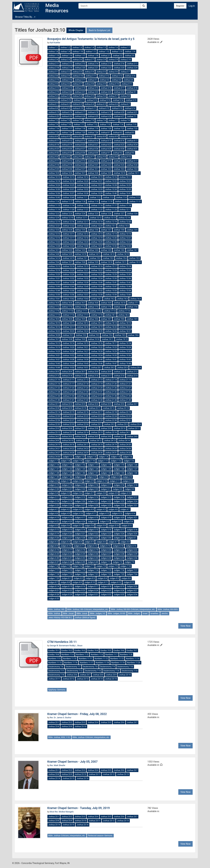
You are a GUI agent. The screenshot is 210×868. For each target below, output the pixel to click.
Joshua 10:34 (111, 189)
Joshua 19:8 (67, 339)
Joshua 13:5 (80, 230)
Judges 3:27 (80, 505)
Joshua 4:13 (67, 88)
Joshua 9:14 (93, 161)
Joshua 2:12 (67, 64)
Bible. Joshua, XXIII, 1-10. (59, 737)
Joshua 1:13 (117, 52)
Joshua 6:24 (80, 116)
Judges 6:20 (106, 550)
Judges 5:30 (106, 538)
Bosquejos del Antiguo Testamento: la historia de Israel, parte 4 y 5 (91, 39)
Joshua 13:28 (54, 246)
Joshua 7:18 (80, 129)
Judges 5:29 (93, 538)
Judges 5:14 (80, 530)
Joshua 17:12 (96, 311)
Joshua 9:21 (93, 165)
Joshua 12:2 (54, 214)
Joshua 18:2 (123, 315)
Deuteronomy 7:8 (90, 667)
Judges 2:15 (80, 485)
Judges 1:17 (93, 465)
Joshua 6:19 (106, 112)
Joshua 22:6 (119, 404)
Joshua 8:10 (126, 137)
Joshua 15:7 (67, 262)
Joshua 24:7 (119, 437)
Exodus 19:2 (67, 650)
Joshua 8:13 (80, 141)
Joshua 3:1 (53, 72)
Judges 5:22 (93, 534)
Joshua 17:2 (54, 307)
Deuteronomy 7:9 (107, 667)
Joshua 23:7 (80, 428)
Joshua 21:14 (111, 380)
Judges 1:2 (79, 457)
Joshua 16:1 (96, 299)
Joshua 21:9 (132, 376)
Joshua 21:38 (111, 396)
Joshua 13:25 (97, 242)
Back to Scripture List (99, 30)
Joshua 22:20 (54, 416)
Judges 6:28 (119, 554)
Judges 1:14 (54, 465)
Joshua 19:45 (83, 364)
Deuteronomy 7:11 (56, 671)
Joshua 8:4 (53, 137)
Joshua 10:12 (54, 177)
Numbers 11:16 (71, 663)
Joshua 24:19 (111, 445)
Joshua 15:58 (97, 295)
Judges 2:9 (89, 481)
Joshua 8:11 (54, 141)
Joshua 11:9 (93, 201)
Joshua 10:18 (54, 181)
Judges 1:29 (67, 473)
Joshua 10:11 (134, 173)
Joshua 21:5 (80, 376)
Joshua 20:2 (109, 368)
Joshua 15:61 (54, 299)
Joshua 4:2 (104, 80)
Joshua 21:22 (54, 388)
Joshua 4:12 (54, 88)
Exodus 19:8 (54, 655)
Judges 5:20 (67, 534)
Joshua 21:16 (54, 384)
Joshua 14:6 (119, 250)
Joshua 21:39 (125, 396)
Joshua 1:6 (113, 47)
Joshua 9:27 (80, 169)
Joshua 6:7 (125, 104)
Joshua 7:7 (113, 120)
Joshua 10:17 (125, 177)
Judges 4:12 (104, 514)
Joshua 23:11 (134, 428)
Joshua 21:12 (83, 380)
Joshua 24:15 (54, 445)
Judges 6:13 (105, 546)
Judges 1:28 (54, 473)
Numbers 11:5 (82, 655)
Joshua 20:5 (54, 372)
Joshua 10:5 (54, 173)
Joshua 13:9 (132, 230)
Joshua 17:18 (97, 315)
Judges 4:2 (65, 509)
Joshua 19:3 (94, 335)
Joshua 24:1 (125, 432)
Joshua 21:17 (68, 384)
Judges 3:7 (89, 493)
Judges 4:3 (77, 509)
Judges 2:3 (103, 477)
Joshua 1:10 (78, 52)
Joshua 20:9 (106, 372)
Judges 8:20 (132, 586)
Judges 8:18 (106, 586)
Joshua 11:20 (68, 210)
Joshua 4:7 (77, 84)
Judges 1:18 (106, 465)
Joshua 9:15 (106, 161)
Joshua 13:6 (93, 230)
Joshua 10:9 (106, 173)
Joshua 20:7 (80, 372)
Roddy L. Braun (76, 646)
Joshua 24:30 (97, 453)
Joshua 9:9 (113, 157)
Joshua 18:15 (125, 323)
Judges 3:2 (117, 489)
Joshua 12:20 (125, 222)
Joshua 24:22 (68, 449)
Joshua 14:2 (67, 250)
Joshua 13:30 (83, 246)
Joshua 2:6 (77, 60)
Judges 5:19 (54, 534)
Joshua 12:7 (119, 214)
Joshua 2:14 (93, 64)
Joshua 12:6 (106, 214)
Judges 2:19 (132, 485)
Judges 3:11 (54, 497)
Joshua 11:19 (54, 210)
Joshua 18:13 (97, 323)
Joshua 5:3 (65, 96)
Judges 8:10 (90, 582)
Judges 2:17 (106, 485)
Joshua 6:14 (130, 108)
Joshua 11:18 (125, 206)
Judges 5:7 (77, 526)
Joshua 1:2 (65, 47)
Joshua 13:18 (83, 238)
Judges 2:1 (79, 477)
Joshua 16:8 (93, 303)
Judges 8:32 (106, 595)
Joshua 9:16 (119, 161)
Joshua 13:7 (106, 230)
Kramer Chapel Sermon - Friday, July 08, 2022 (77, 714)
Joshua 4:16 (106, 88)
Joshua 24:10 (67, 441)
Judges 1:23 (80, 469)
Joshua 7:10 (66, 124)
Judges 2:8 (77, 481)
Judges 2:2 (91, 477)
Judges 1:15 (67, 465)
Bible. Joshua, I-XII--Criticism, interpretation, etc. (88, 609)
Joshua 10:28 (111, 185)
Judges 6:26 (93, 554)
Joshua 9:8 (101, 157)
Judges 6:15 (131, 546)
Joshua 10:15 (97, 177)
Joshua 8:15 (106, 141)
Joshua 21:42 (83, 400)
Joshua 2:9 (113, 60)
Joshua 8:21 (93, 145)
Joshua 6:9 (65, 108)
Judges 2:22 (80, 489)
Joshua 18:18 (83, 327)
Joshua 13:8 (119, 230)
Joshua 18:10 (54, 323)
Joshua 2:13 (80, 64)
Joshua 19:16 (97, 343)
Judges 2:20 (54, 489)
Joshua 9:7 (89, 157)
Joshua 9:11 (54, 161)
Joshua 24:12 (96, 441)
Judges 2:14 (67, 485)
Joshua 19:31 (54, 355)
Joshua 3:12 (104, 76)
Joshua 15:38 (68, 283)
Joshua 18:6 (93, 319)
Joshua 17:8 (132, 307)
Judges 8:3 (90, 578)
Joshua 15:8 (80, 262)
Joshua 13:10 (54, 234)
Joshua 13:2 (123, 226)
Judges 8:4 (102, 578)
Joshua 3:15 (54, 80)
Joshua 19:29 (111, 351)
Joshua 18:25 (97, 331)
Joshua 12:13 (110, 218)
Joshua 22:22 (83, 416)
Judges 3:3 (129, 489)
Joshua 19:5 (120, 335)
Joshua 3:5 (101, 72)
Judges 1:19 (119, 465)
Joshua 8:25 (54, 149)
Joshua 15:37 (54, 283)
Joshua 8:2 (117, 133)
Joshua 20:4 (135, 368)
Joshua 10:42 (54, 197)
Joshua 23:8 (93, 428)
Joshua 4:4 (128, 80)
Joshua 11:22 (97, 210)
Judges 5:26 (54, 538)
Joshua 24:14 (124, 441)
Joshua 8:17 (132, 141)
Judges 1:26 (119, 469)
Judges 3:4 (53, 493)
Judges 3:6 (77, 493)
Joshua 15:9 (93, 262)
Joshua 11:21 (83, 210)
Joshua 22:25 (125, 416)
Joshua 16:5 (54, 303)
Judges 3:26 (67, 505)
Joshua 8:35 (93, 153)
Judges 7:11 (54, 570)
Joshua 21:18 (83, 384)
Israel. (145, 614)
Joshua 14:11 (95, 254)
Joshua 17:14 (124, 311)
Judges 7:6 (77, 566)
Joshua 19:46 (97, 364)
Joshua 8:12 (67, 141)
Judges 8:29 (67, 595)
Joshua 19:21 (83, 347)
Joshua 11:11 (121, 201)
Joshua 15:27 (83, 274)
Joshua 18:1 (110, 315)
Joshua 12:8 (132, 214)
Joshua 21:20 (111, 384)
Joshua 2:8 (101, 60)
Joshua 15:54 (125, 291)
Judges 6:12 (92, 546)
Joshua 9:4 (53, 157)
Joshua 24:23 (83, 449)
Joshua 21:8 (119, 376)
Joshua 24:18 (97, 445)
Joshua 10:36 (54, 193)
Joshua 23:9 (106, 428)
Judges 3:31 (132, 505)
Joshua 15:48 (125, 287)
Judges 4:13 (117, 514)
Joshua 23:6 (67, 428)
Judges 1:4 (103, 457)
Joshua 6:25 (93, 116)
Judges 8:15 (67, 586)
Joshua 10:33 (97, 189)
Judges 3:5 (65, 493)
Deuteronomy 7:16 (56, 675)
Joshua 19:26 (68, 351)
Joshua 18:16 (54, 327)
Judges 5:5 (53, 526)
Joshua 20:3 (122, 368)
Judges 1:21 (54, 469)
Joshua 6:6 (113, 104)
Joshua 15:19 (54, 270)
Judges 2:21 (67, 489)
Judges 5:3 (116, 522)
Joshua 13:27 (125, 242)
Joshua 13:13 (97, 234)
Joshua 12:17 (83, 222)
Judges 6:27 (106, 554)
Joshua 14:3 (80, 250)
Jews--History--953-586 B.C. (60, 618)
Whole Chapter (76, 30)
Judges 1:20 (132, 465)
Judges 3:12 (67, 497)
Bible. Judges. (134, 614)
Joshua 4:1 (92, 80)
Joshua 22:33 (68, 424)
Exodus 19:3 (80, 650)
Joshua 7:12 (92, 124)
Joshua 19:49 (54, 368)
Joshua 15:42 (125, 283)
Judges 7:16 (119, 570)
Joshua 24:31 (111, 453)
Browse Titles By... (25, 17)
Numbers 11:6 (97, 655)
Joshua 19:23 (111, 347)
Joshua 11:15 (83, 206)
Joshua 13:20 (111, 238)
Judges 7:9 (113, 566)
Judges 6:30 (54, 558)
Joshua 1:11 (91, 52)
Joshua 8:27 (80, 149)
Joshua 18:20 (111, 327)
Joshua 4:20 (67, 92)
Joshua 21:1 (119, 372)
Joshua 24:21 (54, 449)
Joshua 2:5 (65, 60)
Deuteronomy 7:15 (130, 671)
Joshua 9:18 (54, 165)
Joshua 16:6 (67, 303)
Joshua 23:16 (111, 432)
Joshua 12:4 (80, 214)
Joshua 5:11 (79, 100)
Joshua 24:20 (125, 445)
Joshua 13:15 (125, 234)
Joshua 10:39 (97, 193)
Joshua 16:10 (120, 303)
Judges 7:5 (65, 566)
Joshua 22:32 (54, 424)
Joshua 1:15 (54, 56)
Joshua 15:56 (68, 295)
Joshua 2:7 (89, 60)
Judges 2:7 (65, 481)
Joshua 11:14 (68, 206)
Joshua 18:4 (67, 319)
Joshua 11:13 (54, 206)
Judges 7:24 (132, 574)
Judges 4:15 (54, 518)
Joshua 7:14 (118, 124)
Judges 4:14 (130, 514)
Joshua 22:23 (97, 416)
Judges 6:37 (54, 562)
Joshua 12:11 (81, 218)
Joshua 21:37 (97, 396)
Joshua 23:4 (135, 424)
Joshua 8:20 (80, 145)
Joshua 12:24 (97, 226)
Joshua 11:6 (54, 201)
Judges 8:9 (77, 582)
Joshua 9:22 (106, 165)
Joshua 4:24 (119, 92)
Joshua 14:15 (68, 258)
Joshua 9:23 (119, 165)
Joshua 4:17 (119, 88)
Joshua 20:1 (96, 368)
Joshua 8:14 (93, 141)
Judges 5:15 (93, 530)
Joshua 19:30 (125, 351)
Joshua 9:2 (117, 153)
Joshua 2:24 (132, 68)
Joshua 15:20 (68, 270)
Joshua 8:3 (129, 133)
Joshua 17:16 (68, 315)
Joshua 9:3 (129, 153)
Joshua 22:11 (95, 408)
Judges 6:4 (77, 542)
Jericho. (165, 614)
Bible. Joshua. (54, 614)
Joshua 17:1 (133, 303)
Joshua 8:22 (106, 145)
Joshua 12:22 (68, 226)
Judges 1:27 (132, 469)
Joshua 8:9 (113, 137)
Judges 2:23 (93, 489)
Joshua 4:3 (116, 80)
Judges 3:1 (105, 489)
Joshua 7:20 (106, 129)
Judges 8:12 (116, 582)
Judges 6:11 (79, 546)
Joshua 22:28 (83, 420)
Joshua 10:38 (83, 193)
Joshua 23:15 (97, 432)
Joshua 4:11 (127, 84)
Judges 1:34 (132, 473)
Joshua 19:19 (54, 347)
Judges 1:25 (106, 469)
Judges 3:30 (119, 505)
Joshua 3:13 (117, 76)
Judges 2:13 (54, 485)
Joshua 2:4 (53, 60)
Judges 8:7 (53, 582)
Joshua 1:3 (77, 47)
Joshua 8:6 (77, 137)
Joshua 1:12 (104, 52)
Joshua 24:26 (125, 449)
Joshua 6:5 (101, 104)
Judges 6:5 (89, 542)
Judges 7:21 (93, 574)
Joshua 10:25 (68, 185)
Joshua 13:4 (67, 230)
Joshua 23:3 (122, 424)
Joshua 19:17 (111, 343)
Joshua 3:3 (77, 72)
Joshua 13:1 (110, 226)
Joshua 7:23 (54, 133)
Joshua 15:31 (54, 278)
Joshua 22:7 (132, 404)
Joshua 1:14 (130, 52)
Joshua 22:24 (111, 416)
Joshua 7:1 (132, 116)
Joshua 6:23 (67, 116)
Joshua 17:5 (93, 307)
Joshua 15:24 (125, 270)
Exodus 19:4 (93, 650)
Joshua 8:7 (89, 137)
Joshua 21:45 (125, 400)
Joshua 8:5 (65, 137)
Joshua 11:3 (108, 197)
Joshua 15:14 (68, 266)
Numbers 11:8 (126, 655)
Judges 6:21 (119, 550)
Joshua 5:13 (105, 100)
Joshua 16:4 (135, 299)
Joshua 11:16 (97, 206)
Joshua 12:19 (111, 222)
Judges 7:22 (106, 574)
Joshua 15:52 (97, 291)
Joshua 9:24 (132, 165)
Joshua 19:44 (68, 364)
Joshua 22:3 (80, 404)
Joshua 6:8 (53, 108)
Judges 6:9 (53, 546)
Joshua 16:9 (106, 303)
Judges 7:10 (125, 566)
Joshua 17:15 (54, 315)
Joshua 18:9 (132, 319)
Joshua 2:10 (126, 60)
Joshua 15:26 (68, 274)
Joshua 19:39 (83, 360)
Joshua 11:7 (67, 201)
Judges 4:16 (67, 518)
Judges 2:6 (53, 481)
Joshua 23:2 (109, 424)
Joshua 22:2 (67, 404)
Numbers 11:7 (111, 655)
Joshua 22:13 (123, 408)
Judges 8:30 (80, 595)
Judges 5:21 (80, 534)
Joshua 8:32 (54, 153)
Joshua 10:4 (132, 169)
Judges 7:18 (54, 574)
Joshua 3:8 (53, 76)
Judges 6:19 (93, 550)
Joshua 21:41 (68, 400)
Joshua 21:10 (54, 380)
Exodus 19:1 (54, 650)
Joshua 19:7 (54, 339)
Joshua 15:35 (111, 278)
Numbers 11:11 (85, 659)
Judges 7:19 (67, 574)
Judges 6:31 (67, 558)
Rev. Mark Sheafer (58, 765)
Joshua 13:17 (68, 238)
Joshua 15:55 (54, 295)
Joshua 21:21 (125, 384)
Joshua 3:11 (91, 76)
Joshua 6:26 (106, 116)
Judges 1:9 (77, 461)
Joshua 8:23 (119, 145)
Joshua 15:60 (125, 295)
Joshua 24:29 (83, 453)
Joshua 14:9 (67, 254)
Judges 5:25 (132, 534)
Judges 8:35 (54, 599)
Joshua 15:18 (125, 266)
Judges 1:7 (53, 461)
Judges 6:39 (80, 562)
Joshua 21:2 (132, 372)
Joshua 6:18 (93, 112)
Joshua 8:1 (105, 133)
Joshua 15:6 (54, 262)
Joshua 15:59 (111, 295)
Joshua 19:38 (68, 360)
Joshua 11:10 (107, 201)
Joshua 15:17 (111, 266)
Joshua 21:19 (97, 384)
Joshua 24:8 (132, 437)
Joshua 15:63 (83, 299)
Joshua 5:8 (125, 96)
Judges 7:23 (119, 574)
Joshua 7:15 (131, 124)
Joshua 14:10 (80, 254)
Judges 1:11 (103, 461)
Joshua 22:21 (68, 416)
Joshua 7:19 (93, 129)
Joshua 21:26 (111, 388)
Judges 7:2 (117, 562)
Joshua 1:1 (53, 47)
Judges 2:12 (128, 481)
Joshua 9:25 (54, 169)
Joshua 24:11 (81, 441)
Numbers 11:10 (70, 659)
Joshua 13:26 (111, 242)
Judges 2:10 (101, 481)
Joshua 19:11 (108, 339)
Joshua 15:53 (111, 291)
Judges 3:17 (132, 497)
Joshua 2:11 (54, 64)
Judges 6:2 (53, 542)
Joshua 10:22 (111, 181)
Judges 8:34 (132, 595)
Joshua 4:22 (93, 92)
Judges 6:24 (67, 554)
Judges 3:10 (125, 493)
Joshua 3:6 (113, 72)
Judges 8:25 (106, 590)
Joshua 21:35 (68, 396)
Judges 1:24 (93, 469)
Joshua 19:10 (93, 339)
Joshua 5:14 (118, 100)
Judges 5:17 (119, 530)
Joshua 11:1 (82, 197)
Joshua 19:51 (83, 368)
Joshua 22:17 (97, 412)
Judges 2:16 (93, 485)
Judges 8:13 (129, 582)
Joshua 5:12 (92, 100)
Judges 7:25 (54, 578)
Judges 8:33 (119, 595)
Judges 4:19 (106, 518)
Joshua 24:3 (67, 437)
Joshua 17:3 (67, 307)
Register (180, 6)
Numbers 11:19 (118, 663)
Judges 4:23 (67, 522)
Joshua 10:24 (54, 185)
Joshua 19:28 (97, 351)
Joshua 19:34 (97, 355)
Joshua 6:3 (77, 104)
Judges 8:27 (132, 590)
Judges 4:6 (113, 509)
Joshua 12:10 (67, 218)
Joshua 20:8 (93, 372)
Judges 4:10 (78, 514)
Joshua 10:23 (125, 181)
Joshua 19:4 (107, 335)
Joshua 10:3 (119, 169)
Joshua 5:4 (77, 96)
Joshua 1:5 (101, 47)
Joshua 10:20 (83, 181)
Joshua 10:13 (68, 177)
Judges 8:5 (114, 578)
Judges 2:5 (127, 477)
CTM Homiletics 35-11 (62, 642)
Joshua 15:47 (111, 287)
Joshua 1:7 (125, 47)
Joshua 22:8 (54, 408)
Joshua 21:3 (54, 376)
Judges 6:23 (54, 554)
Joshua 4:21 (80, 92)
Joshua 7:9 (53, 124)
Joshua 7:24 (67, 133)
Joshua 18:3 (54, 319)
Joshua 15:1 (82, 258)
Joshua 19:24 (125, 347)
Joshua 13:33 (125, 246)
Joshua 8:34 (80, 153)
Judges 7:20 (80, 574)
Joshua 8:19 (67, 145)
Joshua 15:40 (97, 283)
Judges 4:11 (91, 514)
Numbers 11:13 (117, 659)
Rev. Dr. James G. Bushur (61, 718)
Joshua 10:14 (83, 177)
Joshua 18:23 (68, 331)
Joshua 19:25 (54, 351)
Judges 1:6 (127, 457)
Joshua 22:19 (125, 412)
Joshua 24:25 (111, 449)
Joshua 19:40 (97, 360)
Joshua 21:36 (83, 396)
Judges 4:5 (101, 509)
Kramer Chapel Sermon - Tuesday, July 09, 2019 (79, 808)
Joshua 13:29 (68, 246)
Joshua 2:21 (93, 68)
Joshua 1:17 (80, 56)
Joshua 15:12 (135, 262)
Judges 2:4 (115, 477)
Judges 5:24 (119, 534)
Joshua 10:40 (111, 193)
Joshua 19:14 (68, 343)
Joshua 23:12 (54, 432)
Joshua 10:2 (106, 169)
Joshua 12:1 (125, 210)
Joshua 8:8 (101, 137)
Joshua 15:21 (83, 270)
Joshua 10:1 (93, 169)
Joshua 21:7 (106, 376)
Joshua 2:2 (117, 56)
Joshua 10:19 (68, 181)
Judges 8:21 (54, 590)
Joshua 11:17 (111, 206)
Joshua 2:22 (106, 68)
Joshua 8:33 (67, 153)
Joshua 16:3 (122, 299)
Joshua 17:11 (81, 311)
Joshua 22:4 (93, 404)
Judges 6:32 (80, 558)
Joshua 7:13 (105, 124)
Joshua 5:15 (131, 100)
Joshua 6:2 (65, 104)
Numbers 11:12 (101, 659)
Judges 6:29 (132, 554)
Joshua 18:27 (125, 331)
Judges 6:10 (66, 546)
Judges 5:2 (104, 522)
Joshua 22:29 (97, 420)
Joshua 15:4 (121, 258)
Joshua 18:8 (119, 319)
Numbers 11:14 (133, 659)
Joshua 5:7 (113, 96)
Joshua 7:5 (89, 120)
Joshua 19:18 (125, 343)
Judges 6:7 (113, 542)
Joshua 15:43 (54, 287)
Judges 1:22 (67, 469)
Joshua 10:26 (83, 185)
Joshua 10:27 (97, 185)
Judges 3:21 (93, 501)
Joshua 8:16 (119, 141)
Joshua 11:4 (121, 197)
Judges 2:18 (119, 485)
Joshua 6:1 (53, 104)
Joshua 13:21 (125, 238)
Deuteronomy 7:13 (93, 671)
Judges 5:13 (67, 530)
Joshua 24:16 (68, 445)
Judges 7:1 (105, 562)
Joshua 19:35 (111, 355)
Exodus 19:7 (132, 650)
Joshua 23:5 (54, 428)
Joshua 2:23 (119, 68)
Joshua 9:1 (105, 153)
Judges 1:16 (80, 465)
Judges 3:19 (67, 501)
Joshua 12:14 (124, 218)
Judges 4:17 (80, 518)
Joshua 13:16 (54, 238)
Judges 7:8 (101, 566)
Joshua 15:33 (83, 278)
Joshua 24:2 (54, 437)
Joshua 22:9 (67, 408)
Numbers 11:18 (102, 663)
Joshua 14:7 (132, 250)
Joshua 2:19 (67, 68)
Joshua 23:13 (68, 432)
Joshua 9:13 (80, 161)
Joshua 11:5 (134, 197)
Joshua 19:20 (68, 347)
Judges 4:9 (65, 514)
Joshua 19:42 (125, 360)
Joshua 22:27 (68, 420)
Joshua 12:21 (54, 226)
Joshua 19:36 (125, 355)
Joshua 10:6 (67, 173)
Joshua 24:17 (83, 445)
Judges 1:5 (115, 457)
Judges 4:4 (89, 509)
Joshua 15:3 (108, 258)
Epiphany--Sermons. (57, 690)
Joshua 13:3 (54, 230)
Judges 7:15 (106, 570)
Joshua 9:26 (67, 169)
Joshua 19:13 (54, 343)
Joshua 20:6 (67, 372)
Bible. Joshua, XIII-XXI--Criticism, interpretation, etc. (133, 609)
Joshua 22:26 (54, 420)
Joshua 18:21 (125, 327)
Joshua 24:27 (54, 453)
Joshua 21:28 (54, 392)
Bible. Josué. (69, 614)
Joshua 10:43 (68, 197)
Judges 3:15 (106, 497)
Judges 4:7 (125, 509)
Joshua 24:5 (93, 437)
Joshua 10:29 (125, 185)
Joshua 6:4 (89, 104)
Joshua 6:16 (67, 112)
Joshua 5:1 (132, 92)
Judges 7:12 (67, 570)
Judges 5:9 (101, 526)
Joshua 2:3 (129, 56)
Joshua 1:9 (65, 52)
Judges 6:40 (93, 562)
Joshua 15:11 (121, 262)
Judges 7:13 (80, 570)
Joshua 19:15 (83, 343)
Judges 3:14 (93, 497)
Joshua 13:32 (111, 246)
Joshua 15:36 (125, 278)
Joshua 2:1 (105, 56)
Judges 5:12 (54, 530)
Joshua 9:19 (67, 165)
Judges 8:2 (78, 578)
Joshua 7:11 (79, 124)
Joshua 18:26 (111, 331)
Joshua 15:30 (125, 274)
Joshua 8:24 (132, 145)
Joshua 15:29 (111, 274)
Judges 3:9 (113, 493)
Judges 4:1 (53, 509)
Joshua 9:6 (77, 157)
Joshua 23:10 (120, 428)
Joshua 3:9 (65, 76)
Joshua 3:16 (67, 80)
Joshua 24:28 (68, 453)
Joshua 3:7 (125, 72)
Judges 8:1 (66, 578)
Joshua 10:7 (80, 173)
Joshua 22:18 (111, 412)
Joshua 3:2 (65, 72)
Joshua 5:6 (101, 96)
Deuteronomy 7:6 (56, 667)
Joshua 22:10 (80, 408)
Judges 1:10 (90, 461)
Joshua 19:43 (54, 364)
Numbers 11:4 (67, 655)
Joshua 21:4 (67, 376)
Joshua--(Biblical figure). (85, 618)
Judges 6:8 (125, 542)
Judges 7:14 (93, 570)
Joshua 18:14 (111, 323)
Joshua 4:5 (53, 84)
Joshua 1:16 (67, 56)
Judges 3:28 (93, 505)
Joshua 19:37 (54, 360)
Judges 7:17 (132, 570)
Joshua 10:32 (83, 189)
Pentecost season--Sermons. (100, 836)
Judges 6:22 (132, 550)
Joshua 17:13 (110, 311)
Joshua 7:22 (132, 129)
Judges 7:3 (129, 562)
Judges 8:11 (103, 582)
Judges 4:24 (80, 522)
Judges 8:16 (80, 586)
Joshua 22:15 (68, 412)
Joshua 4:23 (106, 92)
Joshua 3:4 (89, 72)
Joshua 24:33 (54, 457)
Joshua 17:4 (80, 307)
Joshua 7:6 (101, 120)
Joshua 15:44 (68, 287)
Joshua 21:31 (97, 392)
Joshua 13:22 (54, 242)
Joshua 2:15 (106, 64)
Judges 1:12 (116, 461)
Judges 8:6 (126, 578)
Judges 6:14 (118, 546)
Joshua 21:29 (68, 392)
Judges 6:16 (54, 550)
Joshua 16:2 (109, 299)
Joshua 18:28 (54, 335)
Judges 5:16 (106, 530)
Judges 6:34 (106, 558)
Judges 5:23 (106, 534)
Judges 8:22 (67, 590)
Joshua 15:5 (134, 258)
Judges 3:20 (80, 501)
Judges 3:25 (54, 505)
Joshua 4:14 (80, 88)
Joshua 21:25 (97, 388)
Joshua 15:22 (97, 270)
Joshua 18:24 (83, 331)
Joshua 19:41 (111, 360)
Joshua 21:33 (125, 392)
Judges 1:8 (65, 461)
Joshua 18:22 (54, 331)
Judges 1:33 (119, 473)
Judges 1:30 (80, 473)
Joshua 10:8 (93, 173)
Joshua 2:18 (54, 68)
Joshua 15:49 (54, 291)
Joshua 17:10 (67, 311)
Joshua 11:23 (111, 210)
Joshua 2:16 (119, 64)
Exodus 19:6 (119, 650)
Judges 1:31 (93, 473)
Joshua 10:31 (68, 189)
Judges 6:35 (119, 558)
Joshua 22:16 (83, 412)
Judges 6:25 (80, 554)
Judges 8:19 (119, 586)
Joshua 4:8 (89, 84)
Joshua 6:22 (54, 116)
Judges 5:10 (113, 526)
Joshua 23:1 (96, 424)
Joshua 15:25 (54, 274)
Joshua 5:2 (53, 96)
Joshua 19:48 (125, 364)
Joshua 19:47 (111, 364)
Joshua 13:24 (83, 242)
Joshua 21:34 (54, 396)
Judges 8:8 (65, 582)
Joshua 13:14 (111, 234)
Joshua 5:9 (53, 100)
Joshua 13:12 (83, 234)
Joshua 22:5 (106, 404)
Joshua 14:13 (123, 254)
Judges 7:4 (53, 566)
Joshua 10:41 (125, 193)
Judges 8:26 (119, 590)
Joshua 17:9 (54, 311)
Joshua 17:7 (119, 307)
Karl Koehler (55, 43)
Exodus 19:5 (106, 650)
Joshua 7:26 (93, 133)
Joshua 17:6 (106, 307)
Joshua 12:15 (54, 222)
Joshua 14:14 (54, 258)
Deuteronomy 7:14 (111, 671)
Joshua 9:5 (65, 157)
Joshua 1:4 (89, 47)
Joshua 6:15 (54, 112)
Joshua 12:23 (83, 226)
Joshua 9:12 (67, 161)
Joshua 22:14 (54, 412)
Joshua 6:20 (119, 112)
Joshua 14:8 (54, 254)
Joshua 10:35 (125, 189)
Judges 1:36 (67, 477)
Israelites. (155, 614)
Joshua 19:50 (68, 368)
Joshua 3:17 (80, 80)
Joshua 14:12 (109, 254)
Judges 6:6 (101, 542)
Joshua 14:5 (106, 250)
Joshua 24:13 (110, 441)
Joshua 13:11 (68, 234)
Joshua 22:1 (54, 404)
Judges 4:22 (54, 522)
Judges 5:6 (65, 526)
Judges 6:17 (67, 550)
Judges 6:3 (65, 542)
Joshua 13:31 (97, 246)
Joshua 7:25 (80, 133)
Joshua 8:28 (93, 149)
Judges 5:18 (132, 530)
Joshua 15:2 (95, 258)
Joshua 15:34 (97, 278)
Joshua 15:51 (83, 291)
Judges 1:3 (91, 457)
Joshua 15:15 (83, 266)
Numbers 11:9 (54, 659)
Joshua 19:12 (122, 339)
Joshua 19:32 (68, 355)
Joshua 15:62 (68, 299)
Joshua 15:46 (97, 287)
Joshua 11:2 (95, 197)
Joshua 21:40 (54, 400)
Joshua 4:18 (132, 88)
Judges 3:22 (106, 501)
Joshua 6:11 (91, 108)
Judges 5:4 (128, 522)
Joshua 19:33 (83, 355)
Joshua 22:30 (111, 420)
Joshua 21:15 (125, 380)
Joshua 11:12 (135, 201)
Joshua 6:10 (78, 108)
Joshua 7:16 (54, 129)
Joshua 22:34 (83, 424)
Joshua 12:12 (96, 218)
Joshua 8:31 (132, 149)
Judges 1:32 (106, 473)
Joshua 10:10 (120, 173)
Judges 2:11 (115, 481)
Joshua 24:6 (106, 437)
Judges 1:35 (54, 477)
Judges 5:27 (67, 538)
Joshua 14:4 (93, 250)
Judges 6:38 (67, 562)
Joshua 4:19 (54, 92)
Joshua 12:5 (93, 214)
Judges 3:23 (119, 501)
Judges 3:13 (80, 497)
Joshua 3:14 (130, 76)
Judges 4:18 (93, 518)
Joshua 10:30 (54, 189)
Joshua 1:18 (93, 56)
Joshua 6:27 (119, 116)
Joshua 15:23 (111, 270)
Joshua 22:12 (109, 408)
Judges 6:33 (93, 558)
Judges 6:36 (132, 558)
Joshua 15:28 (97, 274)
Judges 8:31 (93, 595)
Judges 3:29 (106, 505)
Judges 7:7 (89, 566)
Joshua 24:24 (97, 449)
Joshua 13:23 (68, 242)
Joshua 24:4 (80, 437)
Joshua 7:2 (53, 120)
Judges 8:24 (93, 590)
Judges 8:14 (54, 586)
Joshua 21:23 (68, 388)
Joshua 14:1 (54, 250)
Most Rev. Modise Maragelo (62, 812)
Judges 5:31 (119, 538)
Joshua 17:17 (83, 315)
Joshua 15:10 (107, 262)
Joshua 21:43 (97, 400)
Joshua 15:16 (97, 266)
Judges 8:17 (93, 586)
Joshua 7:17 (67, 129)
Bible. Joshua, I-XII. (57, 609)
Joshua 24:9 (54, 441)
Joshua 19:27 (83, 351)
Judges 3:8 (101, 493)
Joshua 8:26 (67, 149)
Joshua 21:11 (68, 380)
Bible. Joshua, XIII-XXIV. (168, 609)
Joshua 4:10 (114, 84)
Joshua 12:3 (67, 214)
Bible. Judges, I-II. (98, 614)
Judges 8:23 (80, 590)
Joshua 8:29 (106, 149)
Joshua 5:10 (66, 100)
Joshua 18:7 (106, 319)
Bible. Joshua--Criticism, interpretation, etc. (91, 737)
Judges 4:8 (53, 514)
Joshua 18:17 (68, 327)
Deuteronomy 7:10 (125, 667)
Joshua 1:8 (53, 52)
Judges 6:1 (131, 538)
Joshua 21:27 (125, 388)
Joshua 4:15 (93, 88)
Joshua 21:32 (111, 392)
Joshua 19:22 (97, 347)
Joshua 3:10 (78, 76)
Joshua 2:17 (132, 64)
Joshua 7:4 (77, 120)
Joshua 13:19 (97, 238)
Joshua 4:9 (101, 84)
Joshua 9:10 (126, 157)
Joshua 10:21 (97, 181)
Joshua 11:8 (80, 201)
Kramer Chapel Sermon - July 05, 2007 (73, 762)
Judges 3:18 (54, 501)
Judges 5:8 (89, 526)
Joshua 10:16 (111, 177)
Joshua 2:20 (80, 68)
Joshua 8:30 (119, 149)
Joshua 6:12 (104, 108)
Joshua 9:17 (132, 161)
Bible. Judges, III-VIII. (117, 614)
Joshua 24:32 (125, 453)
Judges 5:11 (126, 526)
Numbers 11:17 (86, 663)
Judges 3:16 (119, 497)
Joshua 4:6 (65, 84)
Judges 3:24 (132, 501)
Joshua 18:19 (97, 327)
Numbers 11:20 (134, 663)
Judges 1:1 (67, 457)
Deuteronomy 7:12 (75, 671)
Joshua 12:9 (54, 218)
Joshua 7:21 (119, 129)
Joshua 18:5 (80, 319)
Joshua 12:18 (97, 222)
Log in (192, 6)
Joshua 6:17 (80, 112)
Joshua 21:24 (83, 388)
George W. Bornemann (60, 646)
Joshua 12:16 (68, 222)
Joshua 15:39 (83, 283)
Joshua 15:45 (83, 287)
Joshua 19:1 (68, 335)
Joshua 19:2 (81, 335)
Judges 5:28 (80, 538)
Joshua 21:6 (93, 376)
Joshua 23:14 (83, 432)
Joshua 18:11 (68, 323)
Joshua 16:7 (80, 303)
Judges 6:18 (80, 550)
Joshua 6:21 (132, 112)
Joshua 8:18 (54, 145)
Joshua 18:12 (83, 323)
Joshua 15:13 (54, 266)
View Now (185, 626)
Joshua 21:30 (83, 392)
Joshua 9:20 (80, 165)
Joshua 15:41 (111, 283)
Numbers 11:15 (55, 663)
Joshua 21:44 (111, 400)
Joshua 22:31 (125, 420)
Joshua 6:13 (117, 108)
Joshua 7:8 (125, 120)
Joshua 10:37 (68, 193)
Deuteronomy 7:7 (73, 667)
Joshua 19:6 (133, 335)
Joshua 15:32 (68, 278)
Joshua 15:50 (68, 291)
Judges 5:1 (92, 522)
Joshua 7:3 (65, 120)
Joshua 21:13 (97, 380)
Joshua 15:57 (83, 295)
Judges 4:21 (132, 518)
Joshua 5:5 (89, 96)
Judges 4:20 (119, 518)
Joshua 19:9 (80, 339)
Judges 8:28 (54, 595)
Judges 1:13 (129, 461)
